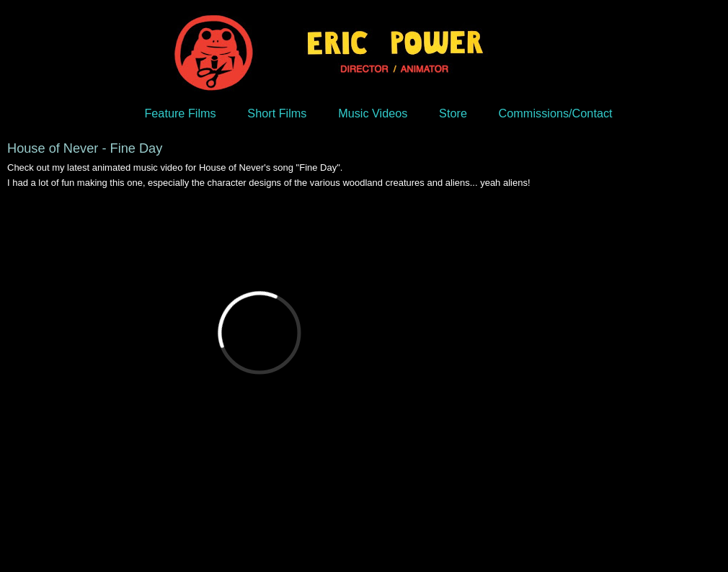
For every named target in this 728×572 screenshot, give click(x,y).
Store (453, 113)
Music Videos (373, 113)
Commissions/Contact (556, 113)
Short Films (277, 113)
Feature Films (180, 113)
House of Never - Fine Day (85, 148)
